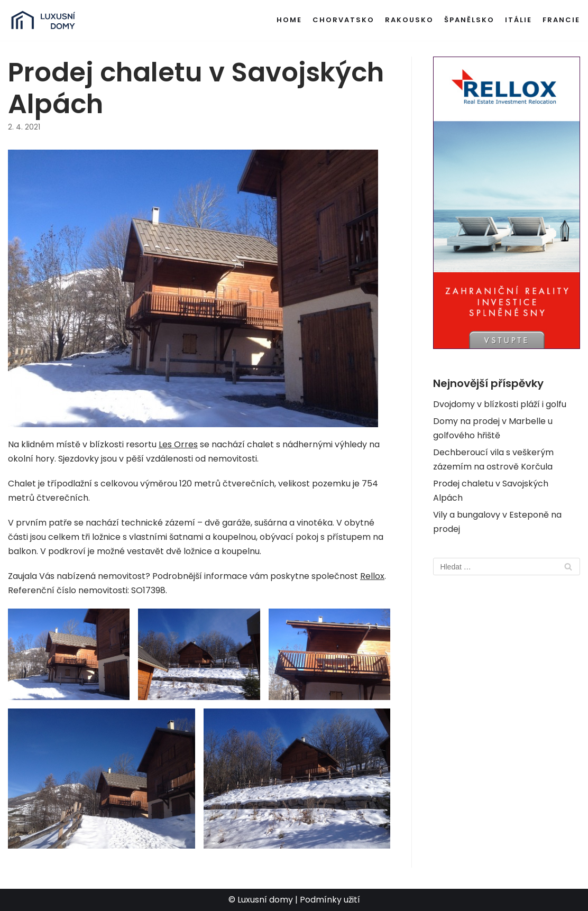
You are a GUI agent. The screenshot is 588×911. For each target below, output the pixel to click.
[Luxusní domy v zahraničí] (43, 20)
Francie (561, 20)
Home (289, 20)
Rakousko (409, 20)
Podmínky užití (330, 900)
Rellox (372, 576)
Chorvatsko (343, 20)
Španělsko (469, 20)
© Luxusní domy (261, 900)
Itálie (518, 20)
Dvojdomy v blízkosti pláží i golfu (500, 404)
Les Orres (178, 444)
